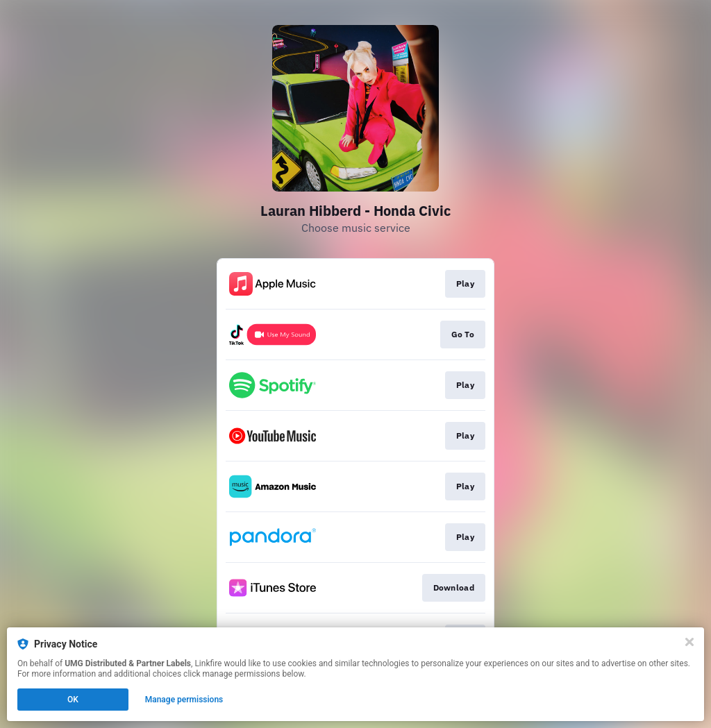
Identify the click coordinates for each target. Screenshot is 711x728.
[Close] (689, 642)
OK (73, 700)
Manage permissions (184, 700)
